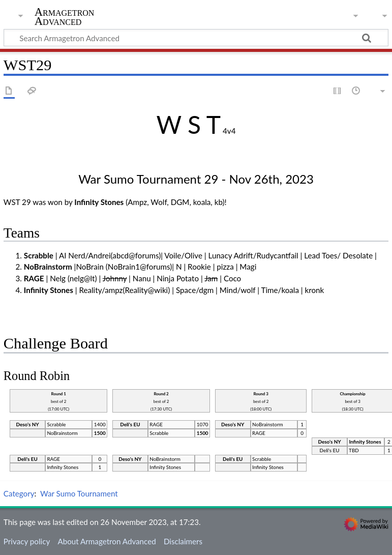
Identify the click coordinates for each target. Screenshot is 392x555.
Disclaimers (183, 541)
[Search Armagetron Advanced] (196, 38)
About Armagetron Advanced (107, 541)
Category (19, 493)
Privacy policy (27, 541)
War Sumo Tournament (79, 493)
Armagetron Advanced (65, 17)
